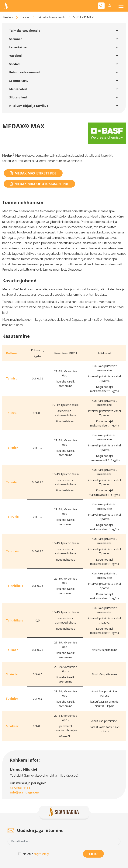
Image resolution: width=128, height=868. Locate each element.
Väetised (16, 56)
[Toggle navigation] (121, 6)
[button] (109, 6)
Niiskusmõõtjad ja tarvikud (29, 106)
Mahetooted (18, 89)
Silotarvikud (18, 97)
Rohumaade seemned (25, 72)
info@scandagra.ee (24, 792)
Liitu (93, 854)
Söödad (14, 64)
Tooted (25, 17)
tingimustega (42, 854)
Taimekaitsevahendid (52, 17)
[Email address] (64, 841)
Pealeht (9, 17)
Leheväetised (19, 47)
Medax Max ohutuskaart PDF (39, 184)
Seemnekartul (19, 81)
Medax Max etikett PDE (33, 173)
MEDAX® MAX (83, 17)
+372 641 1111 (20, 788)
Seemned (16, 39)
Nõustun (36, 854)
